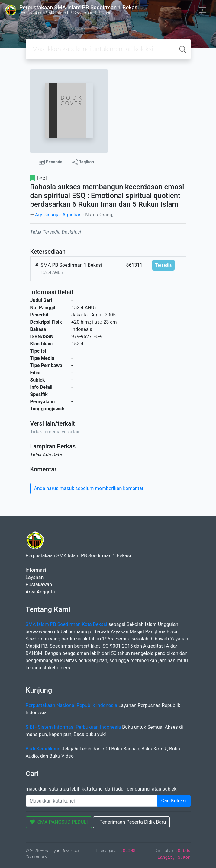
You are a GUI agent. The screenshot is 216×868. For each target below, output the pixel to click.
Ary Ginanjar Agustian (58, 215)
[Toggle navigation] (203, 10)
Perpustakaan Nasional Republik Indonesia (72, 705)
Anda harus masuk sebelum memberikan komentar (89, 488)
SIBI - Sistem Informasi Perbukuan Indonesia (73, 727)
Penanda (51, 162)
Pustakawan (39, 585)
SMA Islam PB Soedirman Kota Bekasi (67, 624)
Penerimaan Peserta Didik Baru (133, 822)
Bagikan (83, 162)
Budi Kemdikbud (43, 749)
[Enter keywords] (92, 801)
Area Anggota (40, 592)
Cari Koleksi (174, 801)
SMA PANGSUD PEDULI (59, 822)
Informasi (36, 570)
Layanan (35, 577)
